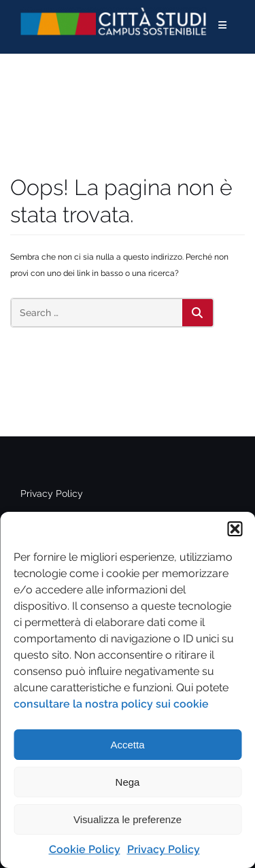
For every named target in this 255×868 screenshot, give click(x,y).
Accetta (127, 745)
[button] (235, 529)
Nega (128, 782)
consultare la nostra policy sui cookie (111, 704)
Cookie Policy (85, 849)
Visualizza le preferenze (128, 819)
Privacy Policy (164, 849)
